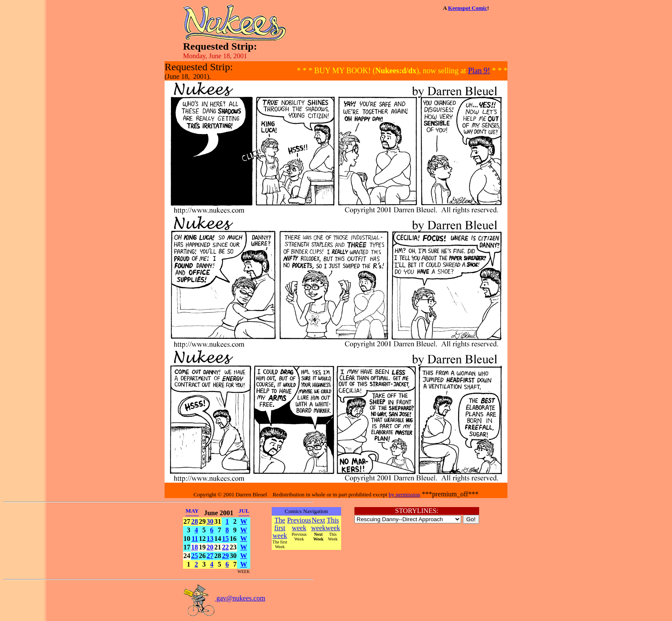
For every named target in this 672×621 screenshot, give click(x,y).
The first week (280, 528)
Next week (318, 524)
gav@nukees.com (224, 598)
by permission (404, 494)
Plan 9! (479, 71)
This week (333, 524)
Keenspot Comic (467, 8)
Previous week (299, 524)
